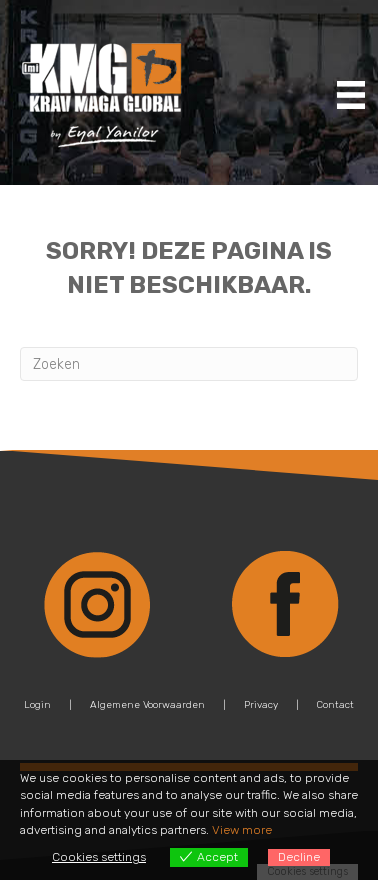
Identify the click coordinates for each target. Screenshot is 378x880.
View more (242, 830)
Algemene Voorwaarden (147, 705)
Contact (335, 705)
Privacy (261, 705)
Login (37, 705)
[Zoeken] (189, 364)
